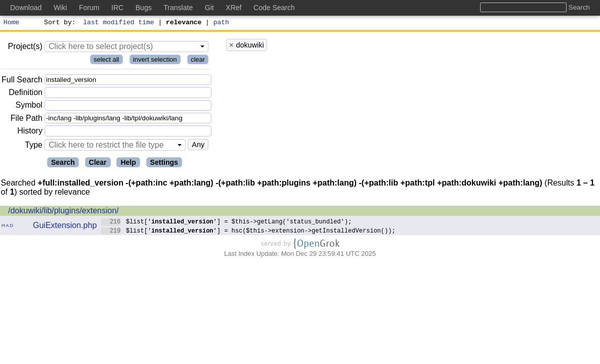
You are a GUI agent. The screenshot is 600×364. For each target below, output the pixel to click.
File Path (27, 120)
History (30, 132)
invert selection (155, 61)
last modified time (119, 23)
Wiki (60, 8)
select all (106, 61)
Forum (89, 8)
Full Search (22, 81)
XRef (233, 8)
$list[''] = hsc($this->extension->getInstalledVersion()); (248, 232)
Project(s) (25, 48)
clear (198, 61)
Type (34, 146)
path (221, 23)
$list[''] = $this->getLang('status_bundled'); (226, 223)
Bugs (144, 8)
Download (26, 8)
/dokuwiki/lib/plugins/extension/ (63, 212)
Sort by (58, 23)
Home (11, 23)
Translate (178, 8)
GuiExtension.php (65, 227)
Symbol (29, 107)
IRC (117, 8)
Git (209, 8)
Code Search (274, 8)
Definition (26, 94)
